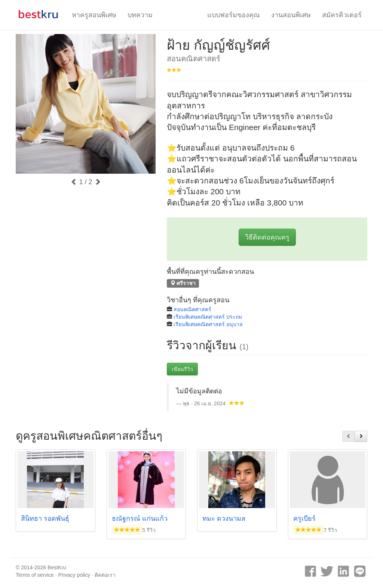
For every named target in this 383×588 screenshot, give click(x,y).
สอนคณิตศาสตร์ (192, 309)
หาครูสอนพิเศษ (94, 15)
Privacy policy (74, 575)
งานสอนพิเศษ (291, 15)
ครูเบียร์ (304, 519)
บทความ (140, 15)
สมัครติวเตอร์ (342, 15)
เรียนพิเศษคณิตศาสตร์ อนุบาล (208, 324)
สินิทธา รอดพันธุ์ (45, 519)
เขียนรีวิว (182, 369)
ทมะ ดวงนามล (224, 519)
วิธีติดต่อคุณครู (267, 237)
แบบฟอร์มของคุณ (234, 15)
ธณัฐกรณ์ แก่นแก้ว (140, 519)
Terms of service (35, 575)
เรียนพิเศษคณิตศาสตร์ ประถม (208, 317)
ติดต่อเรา (105, 575)
